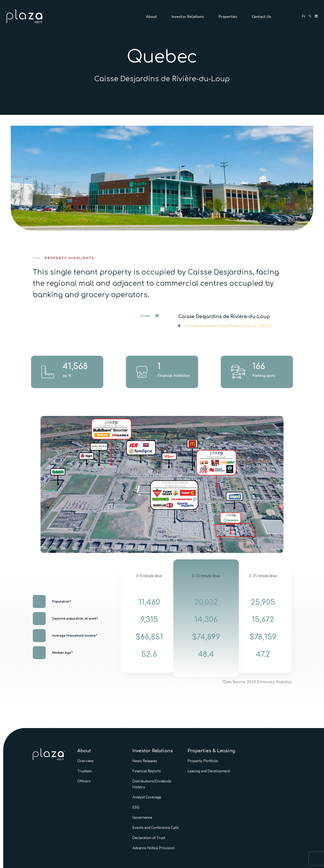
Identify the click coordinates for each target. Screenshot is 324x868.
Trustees (85, 771)
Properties (228, 17)
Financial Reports (147, 771)
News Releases (145, 761)
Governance (142, 818)
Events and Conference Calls (156, 828)
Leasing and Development (209, 771)
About (151, 17)
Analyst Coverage (147, 797)
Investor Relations (188, 17)
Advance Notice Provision (153, 848)
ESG (136, 807)
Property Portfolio (203, 761)
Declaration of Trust (149, 838)
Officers (84, 781)
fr (304, 16)
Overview (85, 761)
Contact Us (261, 17)
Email (150, 316)
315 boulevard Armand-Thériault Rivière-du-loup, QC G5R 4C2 (225, 326)
